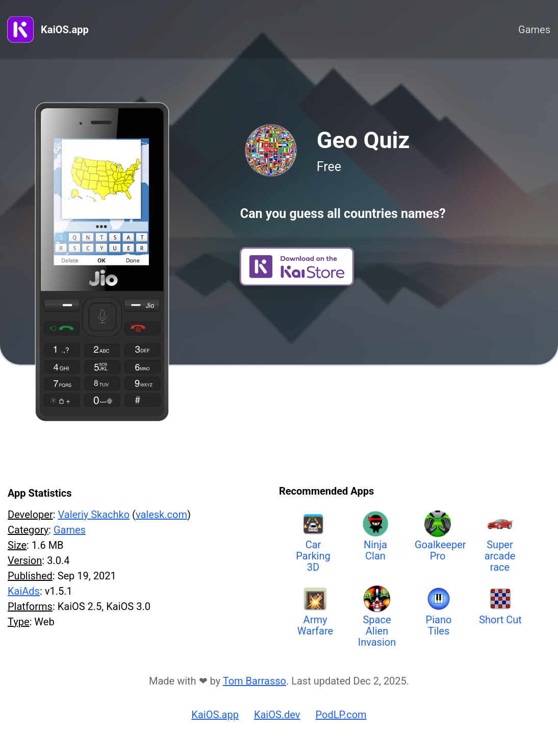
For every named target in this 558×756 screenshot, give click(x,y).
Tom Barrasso (255, 681)
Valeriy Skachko (94, 515)
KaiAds (24, 591)
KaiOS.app (65, 30)
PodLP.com (341, 715)
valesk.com (161, 515)
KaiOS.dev (277, 715)
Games (534, 30)
